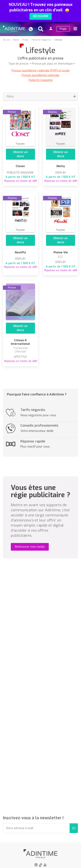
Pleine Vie (61, 252)
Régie (63, 29)
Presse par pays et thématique (52, 64)
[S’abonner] (74, 828)
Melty (61, 166)
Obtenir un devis (20, 154)
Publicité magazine (41, 80)
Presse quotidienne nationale (40, 75)
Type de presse (19, 64)
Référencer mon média (30, 547)
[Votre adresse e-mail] (36, 828)
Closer (20, 166)
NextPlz (20, 252)
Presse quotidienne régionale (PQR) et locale (41, 71)
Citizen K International (20, 342)
